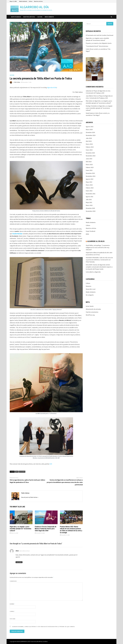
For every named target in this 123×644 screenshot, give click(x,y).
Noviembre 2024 (91, 135)
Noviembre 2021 (91, 194)
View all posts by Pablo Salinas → (30, 497)
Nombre (12, 604)
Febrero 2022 (90, 188)
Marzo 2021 (89, 205)
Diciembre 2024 (90, 132)
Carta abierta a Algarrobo (93, 272)
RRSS (87, 234)
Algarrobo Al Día (52, 88)
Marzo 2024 (89, 144)
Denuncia (88, 286)
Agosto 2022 (90, 179)
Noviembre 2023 (91, 156)
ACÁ (51, 464)
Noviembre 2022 (91, 176)
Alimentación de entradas (93, 309)
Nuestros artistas (38, 1)
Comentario (13, 581)
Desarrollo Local (91, 289)
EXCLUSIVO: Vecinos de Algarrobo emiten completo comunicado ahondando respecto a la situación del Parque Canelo (99, 267)
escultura (22, 472)
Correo (12, 611)
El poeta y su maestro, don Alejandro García (99, 43)
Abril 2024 (89, 141)
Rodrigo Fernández (91, 106)
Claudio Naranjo (17, 234)
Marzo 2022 (89, 185)
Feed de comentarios (92, 312)
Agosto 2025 (90, 127)
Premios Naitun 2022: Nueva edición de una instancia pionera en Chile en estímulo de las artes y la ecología (71, 530)
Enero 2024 (89, 150)
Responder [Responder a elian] (19, 562)
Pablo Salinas (17, 82)
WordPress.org (90, 315)
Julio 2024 (89, 138)
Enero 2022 (89, 191)
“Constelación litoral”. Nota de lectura (97, 46)
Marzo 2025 (89, 130)
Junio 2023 (89, 159)
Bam (46, 641)
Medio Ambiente (23, 1)
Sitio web (12, 619)
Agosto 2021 (90, 197)
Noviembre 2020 (91, 211)
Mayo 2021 (89, 202)
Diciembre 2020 (90, 208)
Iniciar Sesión (90, 306)
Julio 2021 (89, 199)
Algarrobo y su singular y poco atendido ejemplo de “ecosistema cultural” (20, 529)
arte (17, 472)
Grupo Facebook (16, 17)
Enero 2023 (89, 170)
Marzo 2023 (89, 165)
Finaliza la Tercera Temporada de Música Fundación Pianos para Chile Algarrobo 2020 (46, 529)
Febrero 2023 (90, 167)
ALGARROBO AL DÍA (34, 7)
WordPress (40, 641)
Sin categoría (90, 295)
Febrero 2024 (90, 147)
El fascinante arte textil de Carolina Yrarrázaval (100, 35)
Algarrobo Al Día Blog (96, 241)
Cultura (31, 1)
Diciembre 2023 (90, 153)
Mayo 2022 (89, 182)
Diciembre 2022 (90, 173)
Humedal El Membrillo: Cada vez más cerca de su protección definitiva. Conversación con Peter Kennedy (99, 260)
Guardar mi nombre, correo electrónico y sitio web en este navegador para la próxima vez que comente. (44, 627)
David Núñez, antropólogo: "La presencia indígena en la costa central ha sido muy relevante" (98, 247)
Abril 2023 (89, 162)
